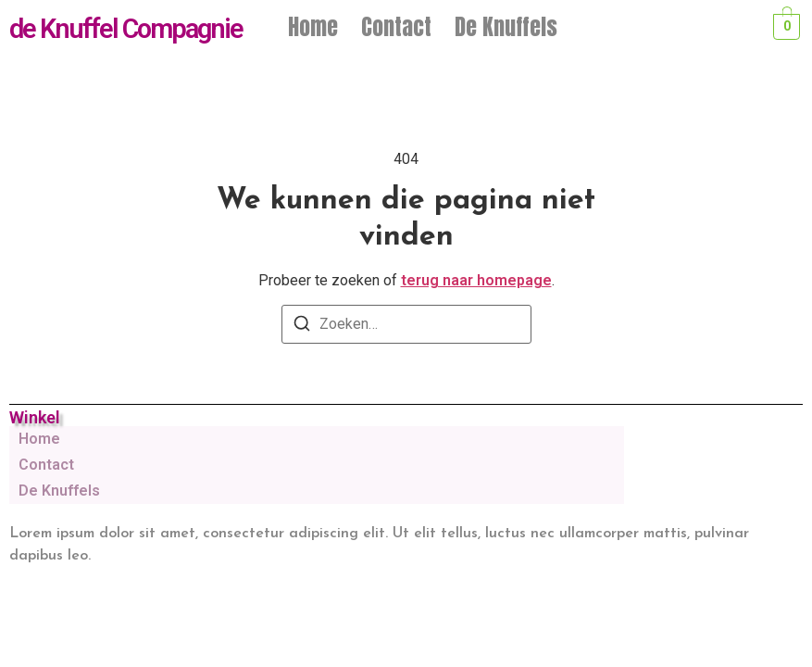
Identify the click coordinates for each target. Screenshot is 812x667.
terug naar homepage (476, 280)
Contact (396, 27)
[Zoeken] (302, 327)
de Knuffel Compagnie (126, 29)
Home (313, 27)
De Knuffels (506, 27)
